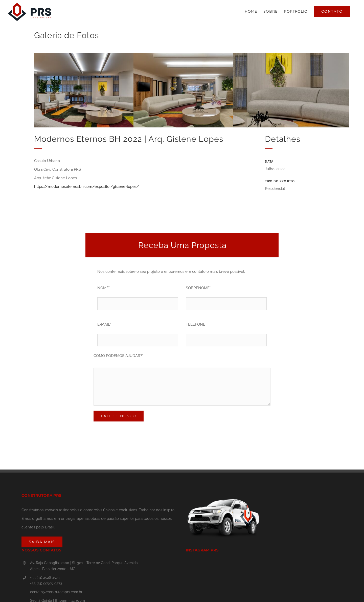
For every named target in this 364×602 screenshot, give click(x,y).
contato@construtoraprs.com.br (56, 592)
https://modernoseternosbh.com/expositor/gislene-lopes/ (87, 187)
